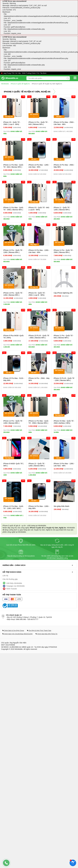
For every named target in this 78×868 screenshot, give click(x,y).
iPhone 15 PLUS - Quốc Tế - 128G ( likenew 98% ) (64, 379)
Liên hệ (5, 575)
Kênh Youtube (12, 589)
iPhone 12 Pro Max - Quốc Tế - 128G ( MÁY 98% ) (13, 507)
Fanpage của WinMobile (16, 586)
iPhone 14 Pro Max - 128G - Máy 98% (39, 507)
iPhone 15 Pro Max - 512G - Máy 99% (14, 379)
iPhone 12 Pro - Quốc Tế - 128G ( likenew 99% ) (13, 251)
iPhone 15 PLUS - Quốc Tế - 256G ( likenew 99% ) (39, 336)
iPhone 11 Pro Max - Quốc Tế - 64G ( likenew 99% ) (13, 166)
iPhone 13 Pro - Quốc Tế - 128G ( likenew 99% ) (13, 294)
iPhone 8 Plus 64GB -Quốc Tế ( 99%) (14, 336)
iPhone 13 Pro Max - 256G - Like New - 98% (64, 123)
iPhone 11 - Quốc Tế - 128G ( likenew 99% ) (62, 208)
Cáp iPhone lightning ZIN (63, 293)
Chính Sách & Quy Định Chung (14, 630)
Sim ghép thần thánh (62, 506)
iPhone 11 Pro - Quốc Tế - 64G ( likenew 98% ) (64, 336)
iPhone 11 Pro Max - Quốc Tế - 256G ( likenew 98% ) (13, 208)
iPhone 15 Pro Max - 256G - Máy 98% (64, 166)
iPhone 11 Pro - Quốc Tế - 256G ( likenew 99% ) (64, 251)
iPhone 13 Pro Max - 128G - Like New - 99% (39, 251)
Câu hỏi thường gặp (10, 579)
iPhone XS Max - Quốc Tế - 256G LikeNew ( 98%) (64, 422)
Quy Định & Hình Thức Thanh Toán (40, 630)
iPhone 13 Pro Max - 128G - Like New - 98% (64, 465)
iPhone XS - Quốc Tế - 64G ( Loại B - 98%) (39, 208)
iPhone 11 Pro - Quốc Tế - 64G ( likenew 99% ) (38, 123)
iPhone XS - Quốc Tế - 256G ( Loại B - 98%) (37, 294)
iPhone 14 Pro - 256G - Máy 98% (39, 379)
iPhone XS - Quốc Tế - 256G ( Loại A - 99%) (12, 123)
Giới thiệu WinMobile (14, 583)
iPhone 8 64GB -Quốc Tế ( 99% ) (13, 465)
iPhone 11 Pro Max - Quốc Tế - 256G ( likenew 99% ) (38, 422)
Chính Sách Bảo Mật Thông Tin (47, 634)
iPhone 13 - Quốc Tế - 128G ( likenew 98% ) (37, 465)
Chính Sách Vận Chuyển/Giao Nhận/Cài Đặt (18, 634)
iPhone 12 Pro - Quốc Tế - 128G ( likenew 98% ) (13, 422)
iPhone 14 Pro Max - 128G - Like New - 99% (39, 166)
